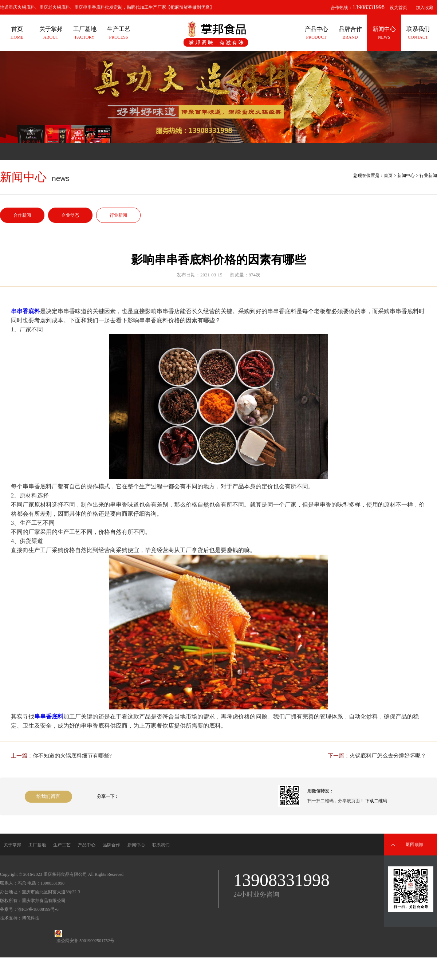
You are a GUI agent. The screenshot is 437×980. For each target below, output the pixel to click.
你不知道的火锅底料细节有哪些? (72, 756)
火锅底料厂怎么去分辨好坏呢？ (388, 756)
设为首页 (398, 8)
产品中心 (87, 845)
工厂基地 (37, 845)
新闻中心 (406, 176)
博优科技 (31, 918)
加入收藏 (425, 8)
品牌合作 (111, 845)
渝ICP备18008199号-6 (38, 909)
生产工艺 (62, 845)
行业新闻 (118, 215)
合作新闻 (22, 215)
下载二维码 (376, 801)
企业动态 (70, 215)
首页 (388, 176)
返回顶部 (414, 845)
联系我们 (161, 845)
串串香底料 (25, 311)
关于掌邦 (12, 845)
